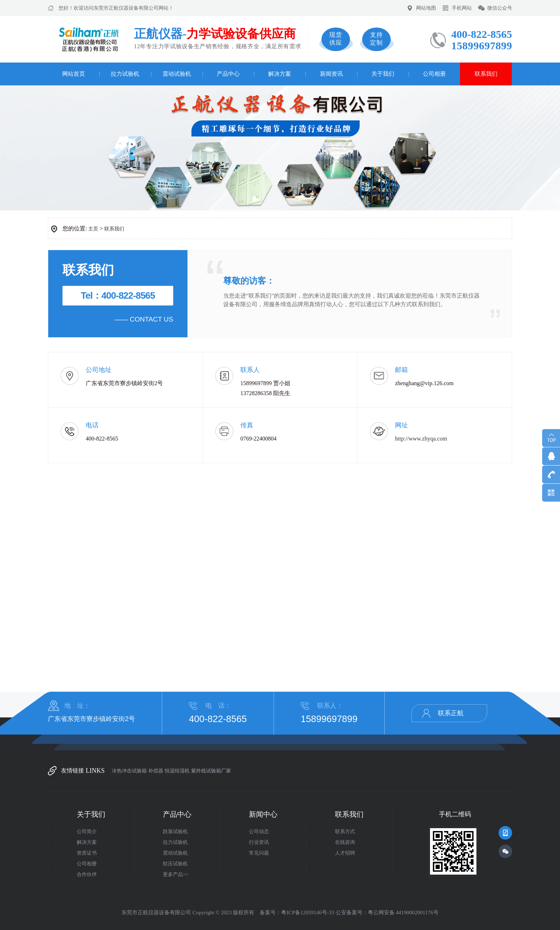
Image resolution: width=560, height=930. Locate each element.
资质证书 (87, 853)
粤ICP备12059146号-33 (307, 912)
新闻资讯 (331, 74)
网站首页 (74, 74)
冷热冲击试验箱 (129, 771)
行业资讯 (259, 842)
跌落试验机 (175, 832)
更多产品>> (176, 874)
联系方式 (345, 832)
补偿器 (156, 771)
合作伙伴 (87, 874)
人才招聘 (345, 853)
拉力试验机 (125, 74)
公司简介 (87, 832)
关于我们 (383, 74)
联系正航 (451, 713)
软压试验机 (175, 864)
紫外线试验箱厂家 (211, 771)
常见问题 (259, 853)
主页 (93, 229)
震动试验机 (177, 74)
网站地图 (426, 8)
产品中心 (228, 74)
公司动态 (259, 832)
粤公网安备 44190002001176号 (403, 912)
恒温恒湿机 (177, 771)
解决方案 (280, 74)
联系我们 (486, 74)
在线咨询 (345, 842)
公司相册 (434, 74)
